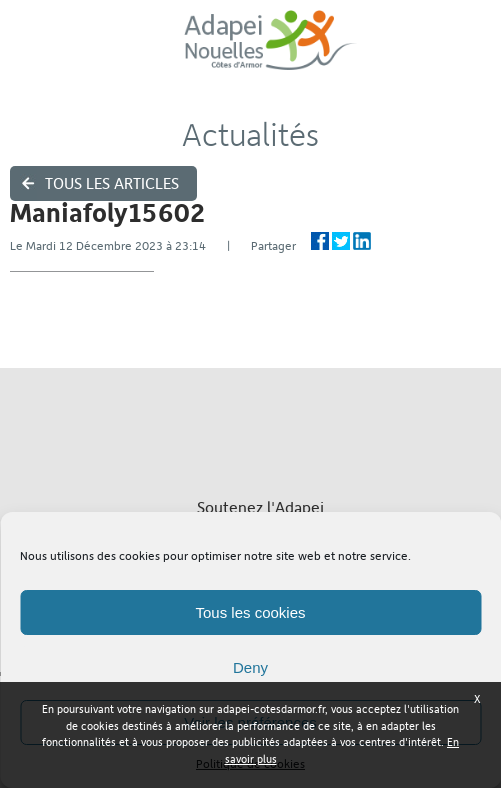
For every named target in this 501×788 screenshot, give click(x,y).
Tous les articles (112, 183)
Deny (250, 667)
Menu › (472, 50)
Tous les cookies (250, 612)
